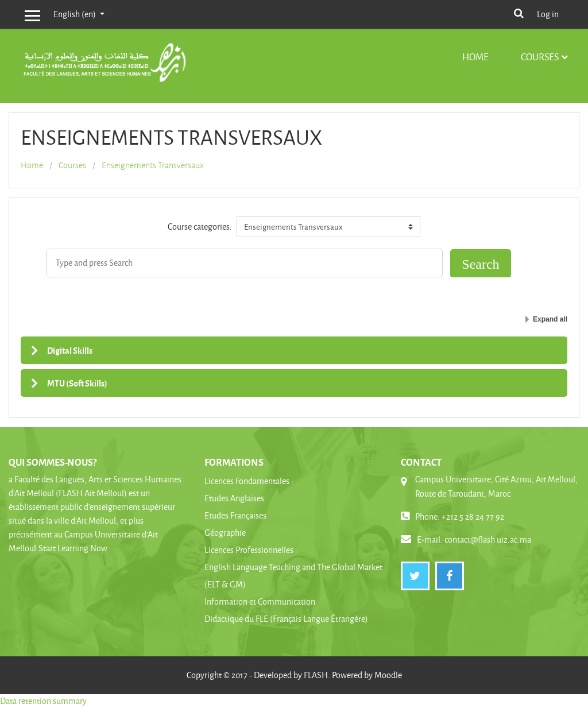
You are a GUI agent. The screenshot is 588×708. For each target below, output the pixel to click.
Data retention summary (43, 701)
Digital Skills (70, 350)
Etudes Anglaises (234, 498)
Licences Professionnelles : (251, 550)
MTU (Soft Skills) (77, 383)
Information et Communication (260, 601)
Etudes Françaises (235, 515)
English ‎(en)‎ (76, 14)
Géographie (225, 533)
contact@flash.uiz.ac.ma (488, 539)
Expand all (550, 319)
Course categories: (200, 227)
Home (475, 57)
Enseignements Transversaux (153, 165)
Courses (540, 57)
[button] (519, 12)
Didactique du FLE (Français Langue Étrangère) (286, 619)
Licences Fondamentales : (249, 481)
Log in (548, 14)
